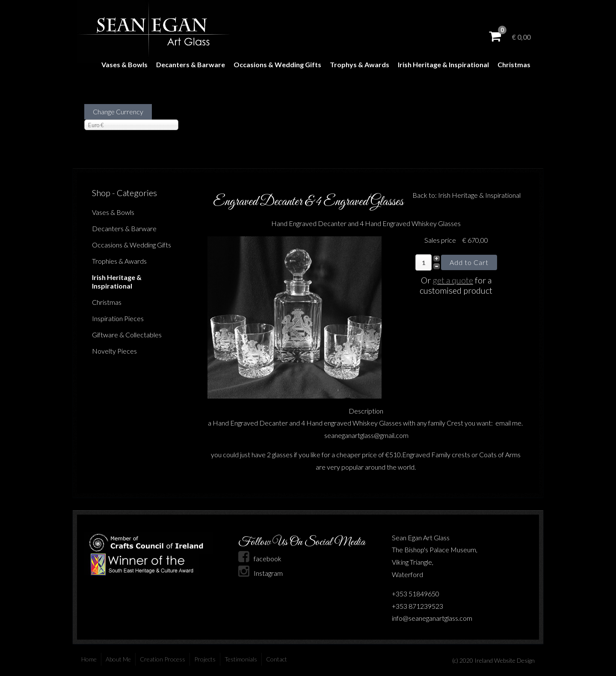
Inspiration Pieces (118, 318)
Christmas (514, 64)
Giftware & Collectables (127, 335)
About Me (118, 659)
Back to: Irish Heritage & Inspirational (466, 195)
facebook (260, 558)
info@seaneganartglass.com (432, 618)
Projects (205, 659)
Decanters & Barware (191, 64)
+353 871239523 (418, 606)
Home (89, 659)
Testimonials (241, 659)
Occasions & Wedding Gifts (277, 64)
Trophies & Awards (119, 261)
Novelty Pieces (114, 351)
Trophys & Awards (360, 64)
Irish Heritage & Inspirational (443, 64)
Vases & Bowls (124, 64)
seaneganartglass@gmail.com (366, 435)
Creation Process (163, 659)
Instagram (261, 573)
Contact (277, 659)
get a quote (453, 280)
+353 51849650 (416, 594)
